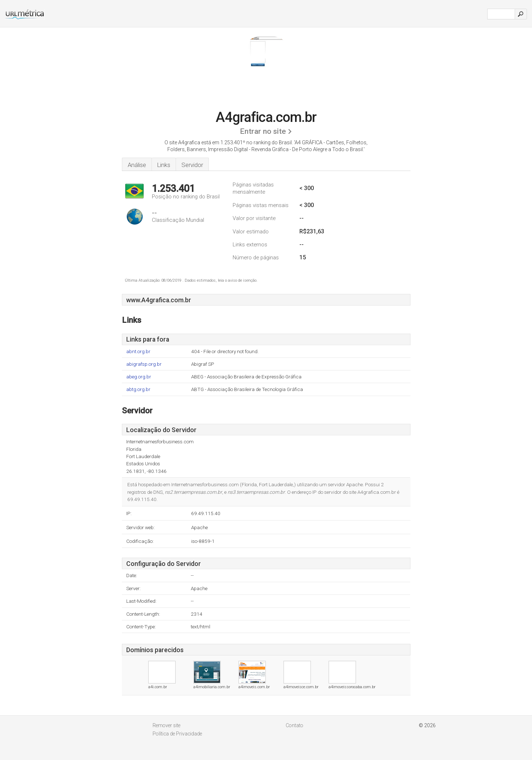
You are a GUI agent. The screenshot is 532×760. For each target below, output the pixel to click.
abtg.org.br (138, 389)
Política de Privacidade (177, 734)
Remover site (166, 725)
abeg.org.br (139, 377)
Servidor (192, 165)
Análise (137, 165)
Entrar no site (263, 131)
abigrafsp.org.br (144, 364)
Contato (294, 725)
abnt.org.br (138, 352)
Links (164, 165)
